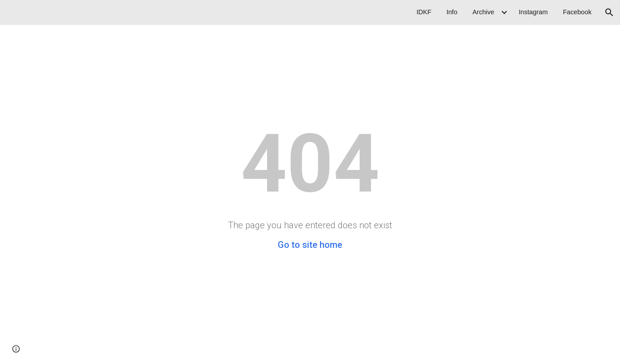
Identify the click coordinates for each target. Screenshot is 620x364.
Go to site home (310, 245)
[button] (609, 12)
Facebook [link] (577, 12)
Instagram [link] (533, 12)
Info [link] (452, 12)
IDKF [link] (424, 12)
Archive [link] (484, 12)
